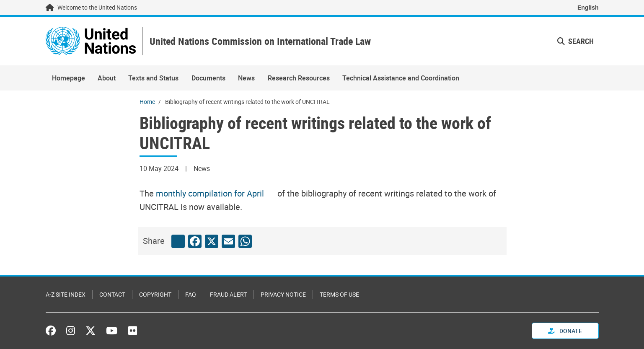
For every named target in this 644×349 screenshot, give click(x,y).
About (107, 78)
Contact (112, 294)
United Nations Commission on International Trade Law (260, 41)
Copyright (155, 294)
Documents (208, 78)
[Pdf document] (216, 193)
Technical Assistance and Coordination (401, 78)
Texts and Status (153, 78)
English (588, 8)
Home (147, 102)
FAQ (191, 294)
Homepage (69, 78)
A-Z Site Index (66, 294)
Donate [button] (565, 331)
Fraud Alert (228, 294)
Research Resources (299, 78)
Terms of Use (339, 294)
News (246, 78)
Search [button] (575, 41)
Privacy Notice (283, 294)
